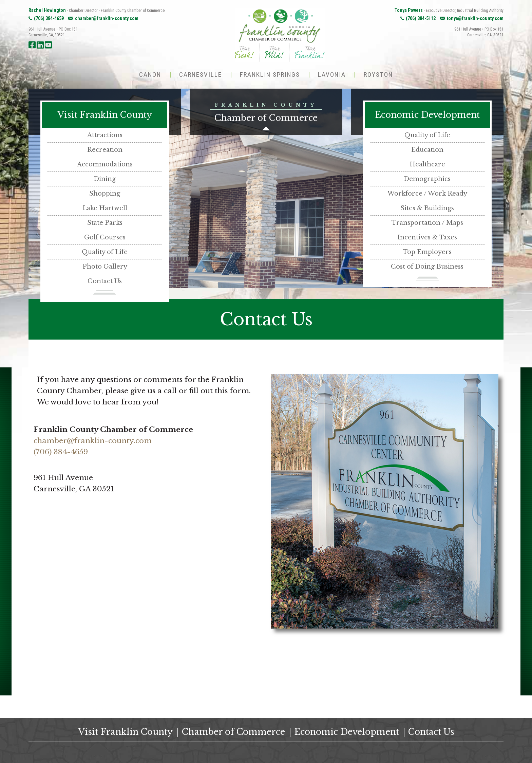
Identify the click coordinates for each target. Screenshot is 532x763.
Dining (105, 179)
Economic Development (427, 115)
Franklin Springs (270, 75)
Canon (150, 75)
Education (427, 150)
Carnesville (201, 75)
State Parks (105, 223)
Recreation (105, 150)
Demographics (427, 179)
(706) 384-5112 (421, 18)
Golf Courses (105, 237)
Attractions (105, 135)
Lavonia (332, 75)
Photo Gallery (105, 267)
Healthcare (427, 164)
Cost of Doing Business (427, 267)
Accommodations (105, 164)
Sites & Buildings (427, 208)
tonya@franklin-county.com (475, 18)
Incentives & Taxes (427, 237)
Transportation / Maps (427, 223)
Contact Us (105, 281)
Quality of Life (105, 252)
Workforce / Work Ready (427, 194)
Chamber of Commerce (233, 732)
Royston (378, 75)
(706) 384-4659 (49, 18)
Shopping (105, 194)
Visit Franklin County (105, 115)
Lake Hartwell (105, 208)
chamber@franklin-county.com (107, 18)
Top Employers (427, 252)
